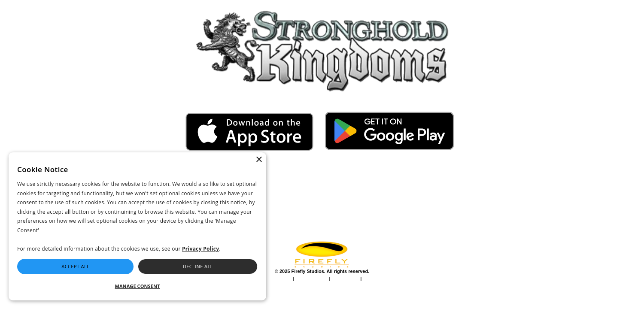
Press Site (491, 280)
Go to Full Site (26, 5)
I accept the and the (460, 186)
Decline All (198, 266)
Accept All (75, 266)
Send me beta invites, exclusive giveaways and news (466, 201)
